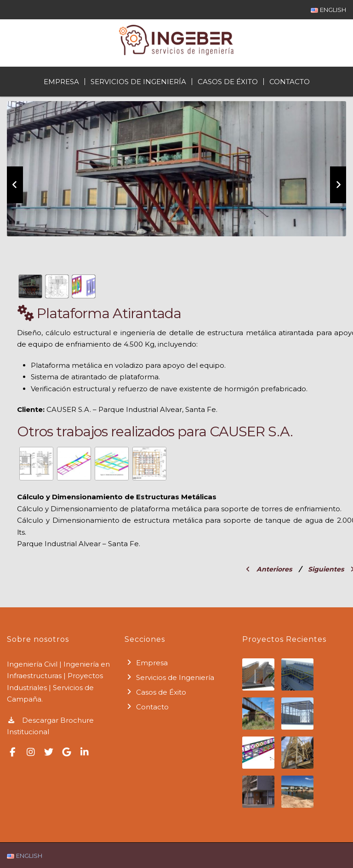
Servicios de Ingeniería (138, 82)
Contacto (290, 82)
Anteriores (269, 569)
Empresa (61, 82)
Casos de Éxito (228, 82)
